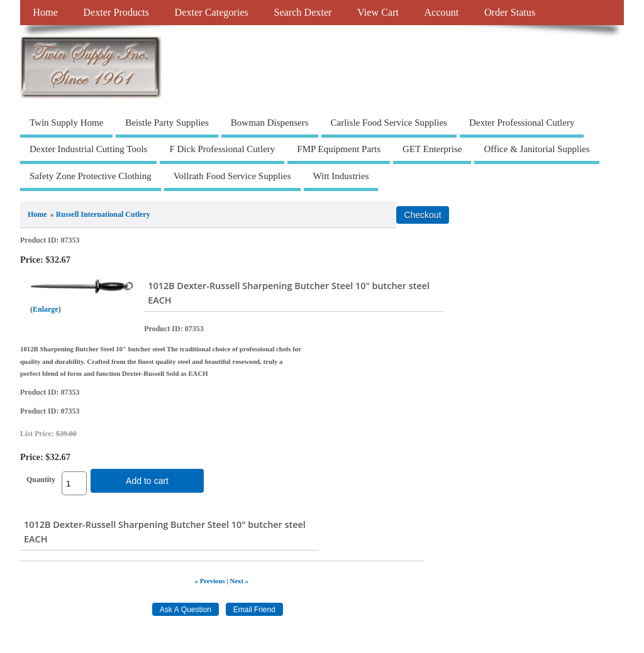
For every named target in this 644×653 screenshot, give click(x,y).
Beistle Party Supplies (167, 123)
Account (442, 13)
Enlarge (46, 309)
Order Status (510, 13)
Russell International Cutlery (103, 214)
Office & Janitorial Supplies (536, 149)
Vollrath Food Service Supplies (232, 176)
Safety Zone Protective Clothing (91, 176)
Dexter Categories (212, 13)
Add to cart (147, 481)
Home (45, 13)
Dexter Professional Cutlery (522, 123)
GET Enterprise (432, 149)
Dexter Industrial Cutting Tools (88, 149)
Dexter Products (116, 13)
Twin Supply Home (66, 123)
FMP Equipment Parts (339, 149)
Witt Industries (341, 176)
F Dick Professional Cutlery (222, 149)
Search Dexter (303, 13)
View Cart (378, 13)
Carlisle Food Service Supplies (389, 123)
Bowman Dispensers (270, 123)
